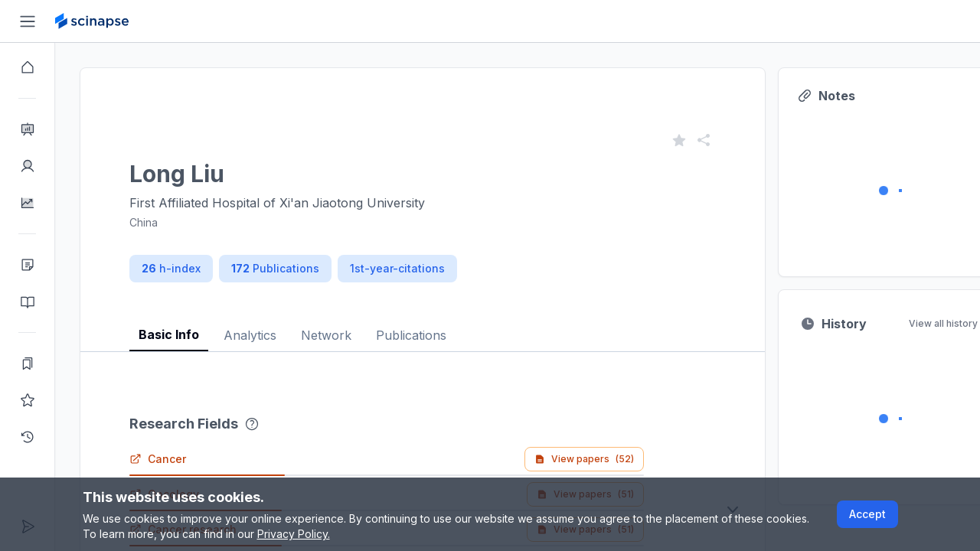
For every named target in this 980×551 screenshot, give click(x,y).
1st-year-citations (397, 268)
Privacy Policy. (294, 534)
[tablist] (423, 323)
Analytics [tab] (250, 335)
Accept (867, 514)
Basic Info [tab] (169, 334)
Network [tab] (326, 335)
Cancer (158, 459)
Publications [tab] (411, 335)
